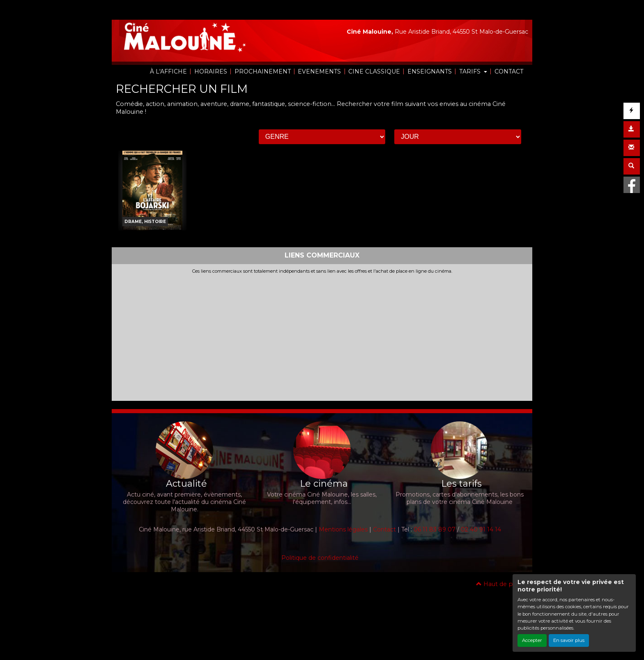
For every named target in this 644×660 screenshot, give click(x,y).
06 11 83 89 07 (435, 529)
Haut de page (500, 584)
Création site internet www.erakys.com (294, 583)
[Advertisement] (322, 336)
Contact (384, 529)
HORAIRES (211, 71)
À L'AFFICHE (168, 71)
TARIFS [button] (471, 71)
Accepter (532, 640)
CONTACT (509, 71)
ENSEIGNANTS (430, 71)
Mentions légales (343, 529)
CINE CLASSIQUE (374, 71)
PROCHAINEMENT (263, 71)
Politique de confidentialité (320, 558)
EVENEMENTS (319, 71)
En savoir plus (569, 640)
